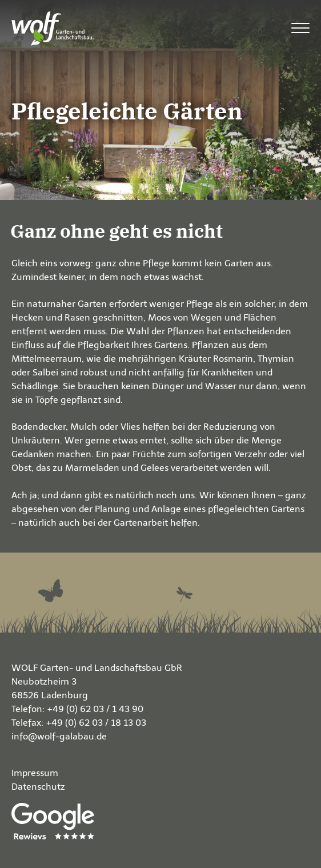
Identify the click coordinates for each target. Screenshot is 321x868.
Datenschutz (38, 787)
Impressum (35, 773)
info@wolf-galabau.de (59, 736)
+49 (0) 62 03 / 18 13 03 (96, 723)
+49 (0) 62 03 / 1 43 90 (95, 709)
